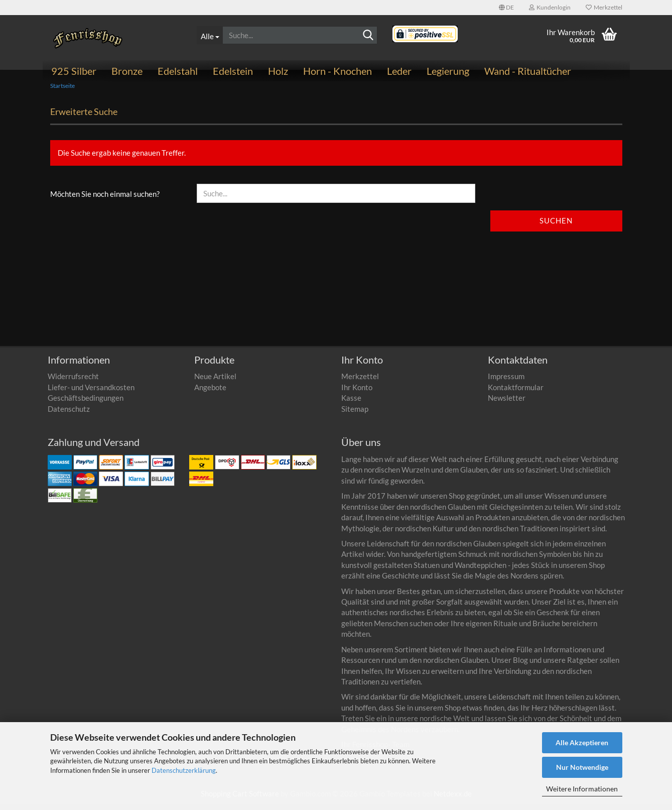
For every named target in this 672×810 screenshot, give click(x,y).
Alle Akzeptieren (582, 742)
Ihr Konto (357, 393)
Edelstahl (178, 71)
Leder (399, 71)
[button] (506, 8)
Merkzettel (604, 7)
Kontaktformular (516, 393)
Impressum (506, 382)
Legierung (448, 71)
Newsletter (507, 403)
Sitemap (355, 414)
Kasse (351, 403)
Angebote (210, 393)
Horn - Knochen (338, 71)
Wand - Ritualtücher (528, 71)
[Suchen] (368, 36)
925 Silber (74, 71)
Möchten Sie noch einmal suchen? (105, 200)
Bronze (127, 71)
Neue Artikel (215, 382)
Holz (278, 71)
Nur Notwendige (582, 767)
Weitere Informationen (582, 789)
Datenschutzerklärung (184, 770)
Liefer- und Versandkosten (91, 393)
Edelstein (233, 71)
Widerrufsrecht (73, 382)
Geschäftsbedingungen (86, 403)
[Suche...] (210, 35)
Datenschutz (69, 414)
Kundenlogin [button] (550, 7)
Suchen (556, 226)
